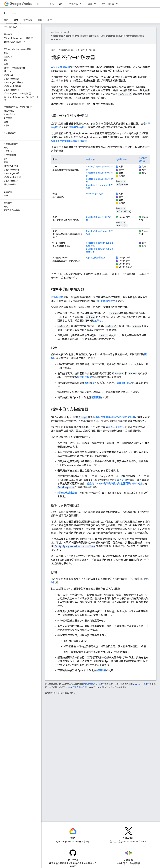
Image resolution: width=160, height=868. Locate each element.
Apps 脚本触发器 (61, 67)
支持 (50, 20)
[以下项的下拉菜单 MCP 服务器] (118, 4)
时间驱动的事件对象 (96, 258)
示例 (40, 20)
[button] (20, 57)
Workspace (25, 4)
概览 (6, 20)
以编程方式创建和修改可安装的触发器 (114, 417)
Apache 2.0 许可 (140, 684)
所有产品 (73, 4)
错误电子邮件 (115, 427)
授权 (87, 383)
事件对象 (90, 160)
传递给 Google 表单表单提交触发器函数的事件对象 (115, 484)
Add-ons (10, 13)
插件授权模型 (84, 377)
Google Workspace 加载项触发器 (69, 141)
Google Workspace (68, 50)
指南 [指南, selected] (16, 20)
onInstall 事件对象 (95, 194)
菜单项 (98, 321)
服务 (94, 383)
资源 (90, 4)
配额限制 (96, 398)
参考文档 (28, 20)
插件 (83, 50)
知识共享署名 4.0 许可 (93, 684)
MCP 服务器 (108, 4)
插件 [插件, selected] (61, 4)
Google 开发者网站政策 (76, 687)
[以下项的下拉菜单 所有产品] (81, 4)
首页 (52, 4)
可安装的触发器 (77, 127)
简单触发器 (121, 160)
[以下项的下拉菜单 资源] (96, 4)
